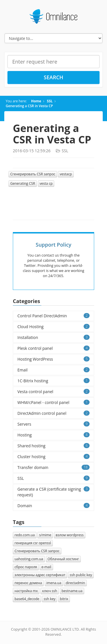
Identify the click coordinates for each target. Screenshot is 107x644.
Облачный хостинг (63, 559)
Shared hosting (53, 446)
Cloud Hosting (53, 327)
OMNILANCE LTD (65, 629)
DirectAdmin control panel (53, 413)
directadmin (75, 583)
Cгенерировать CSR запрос (33, 174)
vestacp (66, 174)
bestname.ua (72, 591)
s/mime (45, 535)
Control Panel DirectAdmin (53, 316)
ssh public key (81, 575)
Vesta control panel (53, 392)
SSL (50, 101)
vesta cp (46, 183)
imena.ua (54, 583)
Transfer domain (53, 467)
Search (53, 77)
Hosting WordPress (53, 359)
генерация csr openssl (33, 543)
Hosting (53, 435)
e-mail (46, 567)
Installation (53, 337)
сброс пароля (26, 567)
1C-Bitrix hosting (53, 381)
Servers (53, 424)
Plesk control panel (53, 348)
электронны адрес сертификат (40, 575)
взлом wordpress (70, 535)
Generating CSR (23, 183)
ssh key (50, 599)
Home (36, 101)
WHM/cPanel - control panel (53, 402)
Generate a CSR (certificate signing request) (53, 492)
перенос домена (28, 583)
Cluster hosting (53, 457)
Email (53, 370)
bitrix (64, 599)
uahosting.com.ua (29, 559)
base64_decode (27, 599)
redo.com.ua (25, 535)
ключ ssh (50, 591)
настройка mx (26, 591)
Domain (53, 506)
